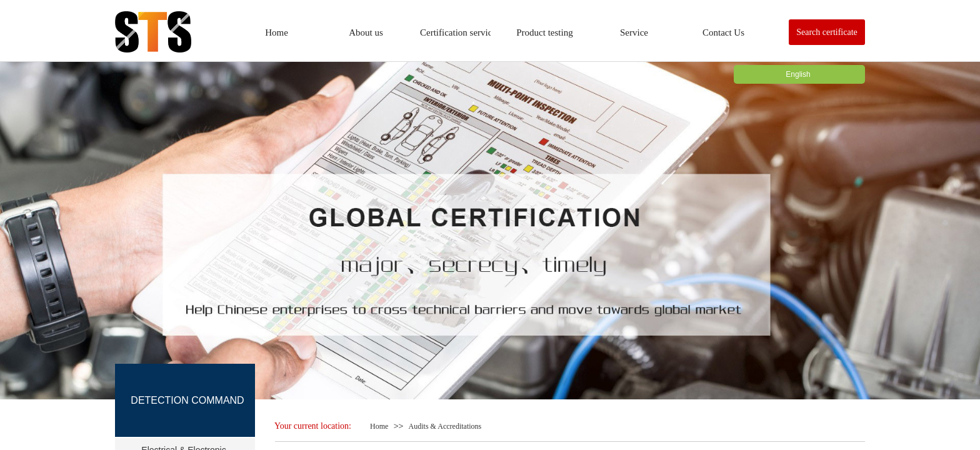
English (798, 74)
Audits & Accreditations (445, 426)
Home (379, 426)
